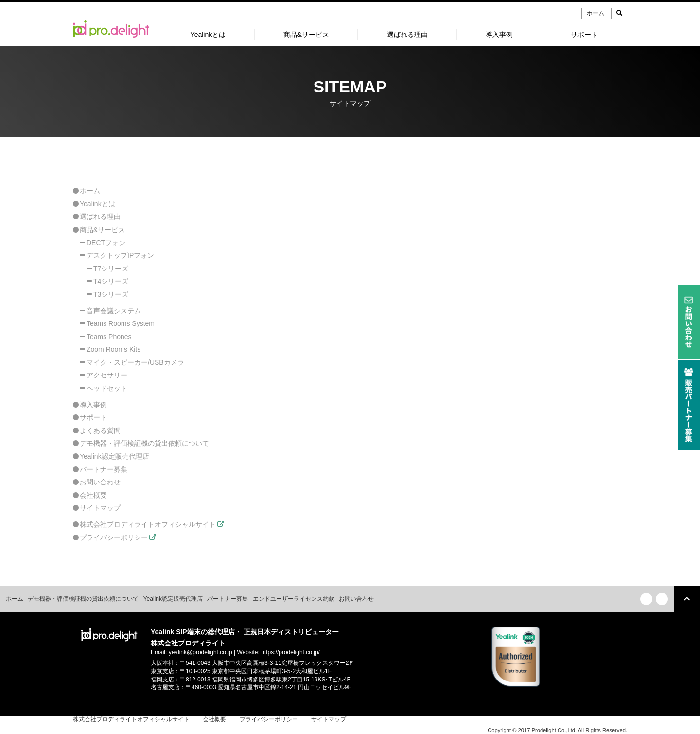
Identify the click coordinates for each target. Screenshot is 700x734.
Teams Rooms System (121, 323)
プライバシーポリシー (114, 537)
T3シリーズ (111, 294)
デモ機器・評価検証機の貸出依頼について (144, 443)
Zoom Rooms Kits (114, 349)
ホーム (595, 13)
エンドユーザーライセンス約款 (294, 599)
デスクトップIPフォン (120, 255)
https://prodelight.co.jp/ (290, 652)
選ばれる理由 (407, 35)
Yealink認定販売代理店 (114, 456)
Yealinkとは (208, 35)
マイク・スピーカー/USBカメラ (135, 362)
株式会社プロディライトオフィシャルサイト (148, 524)
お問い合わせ (100, 482)
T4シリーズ (111, 281)
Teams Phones (109, 337)
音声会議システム (114, 311)
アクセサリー (107, 375)
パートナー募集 (104, 469)
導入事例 (499, 35)
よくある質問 (100, 430)
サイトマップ (100, 508)
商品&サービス (306, 35)
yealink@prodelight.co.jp (201, 652)
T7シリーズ (111, 269)
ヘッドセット (107, 388)
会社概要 (93, 495)
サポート (584, 35)
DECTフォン (106, 243)
